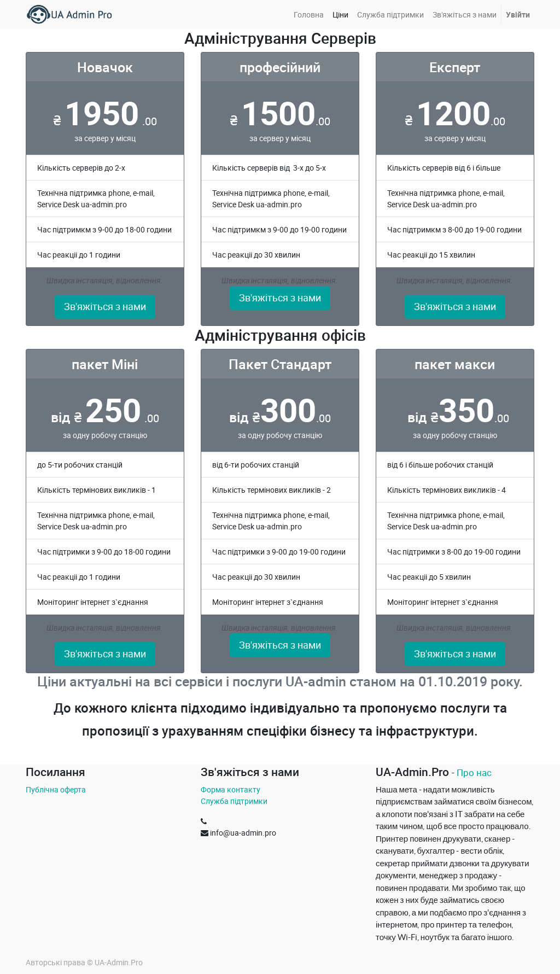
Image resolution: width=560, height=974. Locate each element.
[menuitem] (309, 14)
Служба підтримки (234, 801)
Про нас (474, 772)
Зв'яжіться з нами (105, 307)
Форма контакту (231, 789)
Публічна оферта (56, 789)
